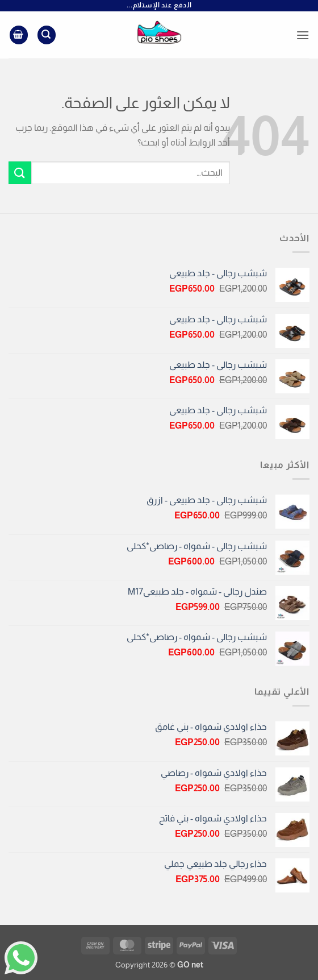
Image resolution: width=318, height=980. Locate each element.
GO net (190, 965)
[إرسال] (20, 173)
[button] (303, 35)
